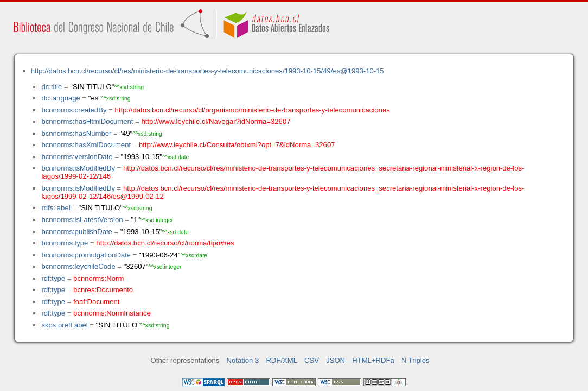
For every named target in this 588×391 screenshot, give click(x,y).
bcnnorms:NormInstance (112, 313)
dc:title (52, 87)
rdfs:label (56, 208)
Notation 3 (243, 360)
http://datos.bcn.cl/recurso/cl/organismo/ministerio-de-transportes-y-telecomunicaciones (253, 110)
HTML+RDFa (373, 360)
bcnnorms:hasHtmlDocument (87, 121)
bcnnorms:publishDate (76, 232)
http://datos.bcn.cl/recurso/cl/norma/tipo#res (165, 243)
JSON (335, 360)
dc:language (60, 98)
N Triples (416, 360)
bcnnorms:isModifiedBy (78, 168)
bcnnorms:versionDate (77, 157)
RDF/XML (282, 360)
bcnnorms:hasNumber (76, 133)
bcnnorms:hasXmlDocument (86, 145)
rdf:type (53, 278)
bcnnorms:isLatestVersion (82, 220)
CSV (312, 360)
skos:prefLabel (64, 325)
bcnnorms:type (65, 243)
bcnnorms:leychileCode (78, 266)
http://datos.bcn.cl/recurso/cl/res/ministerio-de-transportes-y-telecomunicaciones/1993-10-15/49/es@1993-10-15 (207, 71)
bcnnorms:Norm (98, 278)
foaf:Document (96, 302)
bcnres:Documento (103, 290)
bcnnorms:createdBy (74, 110)
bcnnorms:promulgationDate (86, 255)
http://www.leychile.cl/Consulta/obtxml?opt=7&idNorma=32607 (237, 145)
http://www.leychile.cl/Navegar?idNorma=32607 (216, 121)
